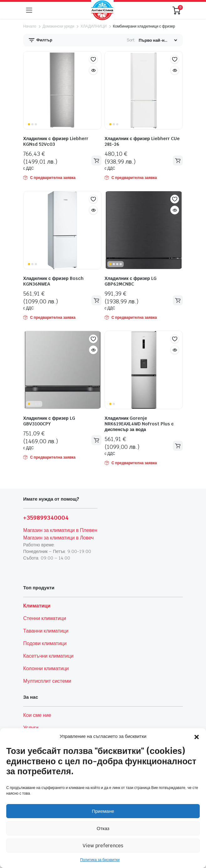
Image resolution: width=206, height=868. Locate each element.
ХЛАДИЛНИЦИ (93, 26)
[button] (197, 736)
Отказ (103, 828)
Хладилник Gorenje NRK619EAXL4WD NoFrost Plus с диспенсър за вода (139, 424)
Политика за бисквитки (100, 860)
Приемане (103, 811)
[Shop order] (158, 40)
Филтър (40, 40)
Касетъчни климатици (48, 656)
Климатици (37, 606)
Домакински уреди (59, 26)
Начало (30, 26)
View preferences (103, 846)
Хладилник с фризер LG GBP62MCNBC (131, 281)
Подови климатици (45, 643)
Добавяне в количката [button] (96, 161)
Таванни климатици (46, 631)
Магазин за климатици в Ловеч (58, 538)
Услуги (31, 728)
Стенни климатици (45, 618)
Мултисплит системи (47, 681)
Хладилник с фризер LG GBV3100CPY (49, 421)
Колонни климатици (46, 668)
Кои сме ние (37, 715)
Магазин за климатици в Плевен (60, 530)
